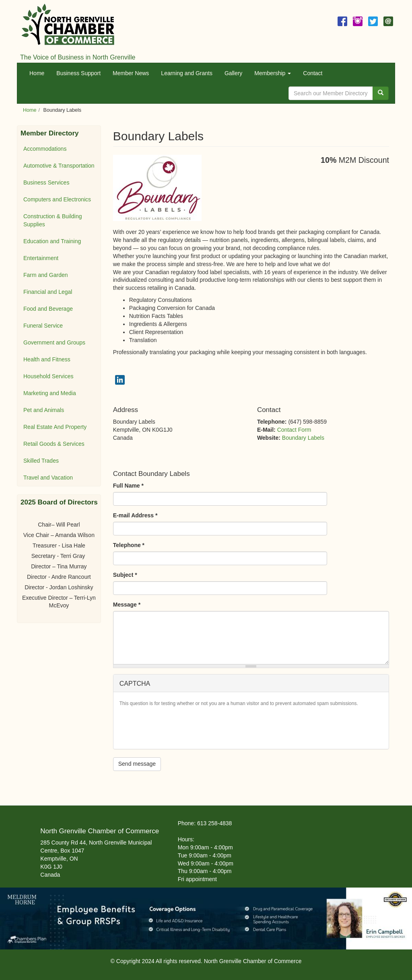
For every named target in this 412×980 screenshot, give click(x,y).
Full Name (128, 486)
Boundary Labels (303, 438)
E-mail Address (135, 515)
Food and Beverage (48, 309)
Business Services (46, 182)
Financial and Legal (48, 292)
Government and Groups (54, 342)
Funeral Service (43, 326)
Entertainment (41, 258)
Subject (125, 575)
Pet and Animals (44, 410)
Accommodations (45, 149)
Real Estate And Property (55, 427)
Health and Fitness (47, 359)
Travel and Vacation (48, 478)
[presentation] (181, 727)
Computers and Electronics (57, 199)
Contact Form (294, 430)
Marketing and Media (50, 393)
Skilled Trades (41, 461)
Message (127, 605)
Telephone (129, 545)
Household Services (48, 376)
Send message (137, 764)
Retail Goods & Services (54, 444)
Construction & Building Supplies (53, 220)
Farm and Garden (46, 275)
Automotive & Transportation (59, 166)
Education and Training (52, 241)
